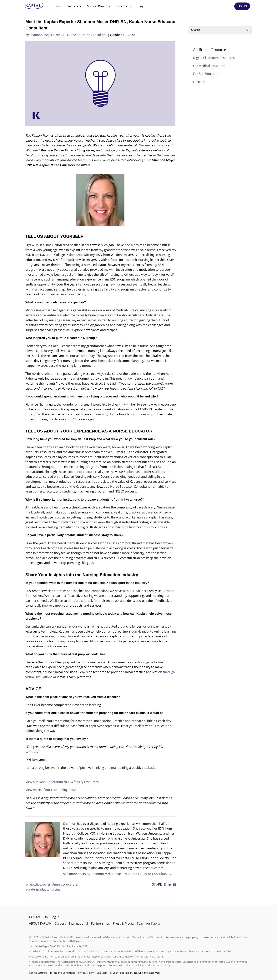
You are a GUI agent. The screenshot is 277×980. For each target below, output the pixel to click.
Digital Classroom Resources (214, 58)
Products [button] (75, 6)
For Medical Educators (209, 66)
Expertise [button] (125, 6)
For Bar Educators (206, 74)
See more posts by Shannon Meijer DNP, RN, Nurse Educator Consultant (118, 874)
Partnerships (100, 923)
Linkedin (199, 82)
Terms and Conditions (62, 973)
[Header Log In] (242, 6)
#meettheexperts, (39, 884)
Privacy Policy (86, 973)
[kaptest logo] (35, 6)
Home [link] (58, 6)
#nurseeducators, (65, 884)
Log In (55, 917)
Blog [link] (141, 6)
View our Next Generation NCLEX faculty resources (62, 782)
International (78, 923)
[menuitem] (58, 6)
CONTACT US (38, 917)
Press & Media (123, 923)
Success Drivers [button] (100, 6)
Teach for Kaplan (149, 923)
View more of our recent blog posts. (51, 790)
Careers (60, 923)
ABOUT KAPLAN (40, 923)
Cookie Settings (38, 973)
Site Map (102, 973)
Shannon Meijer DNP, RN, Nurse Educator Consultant (68, 35)
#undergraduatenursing (43, 889)
